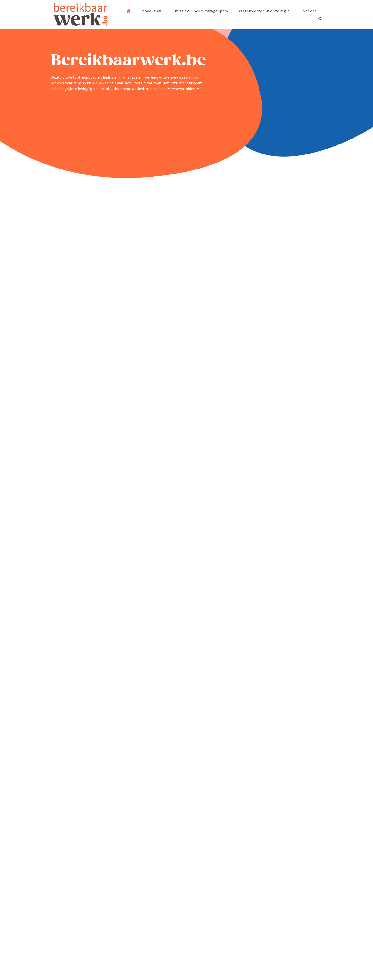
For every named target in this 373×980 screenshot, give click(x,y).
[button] (320, 19)
